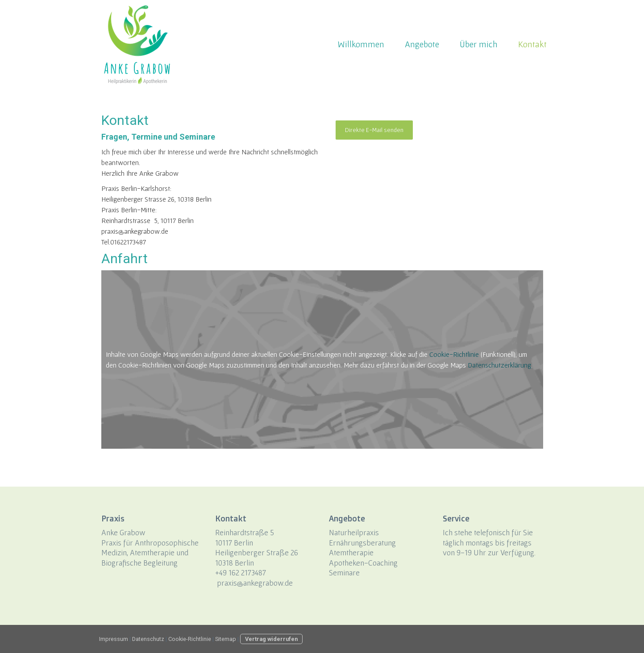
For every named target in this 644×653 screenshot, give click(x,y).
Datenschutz (148, 639)
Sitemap (226, 639)
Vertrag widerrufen (271, 639)
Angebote (422, 44)
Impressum (114, 639)
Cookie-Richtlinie (454, 354)
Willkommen (361, 44)
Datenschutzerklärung (499, 365)
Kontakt (532, 44)
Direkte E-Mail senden (374, 130)
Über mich (479, 44)
